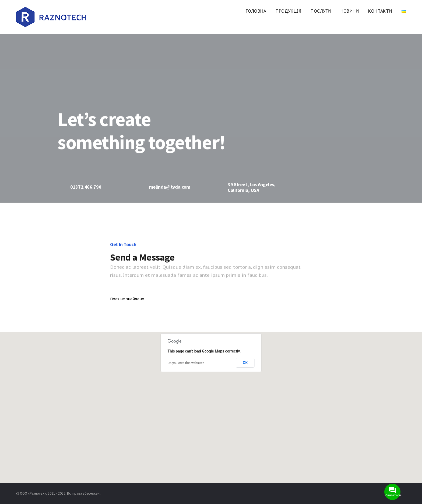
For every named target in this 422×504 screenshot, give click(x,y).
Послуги (321, 11)
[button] (211, 404)
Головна (256, 11)
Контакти (380, 11)
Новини (350, 11)
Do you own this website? (186, 363)
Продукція (288, 11)
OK (245, 363)
